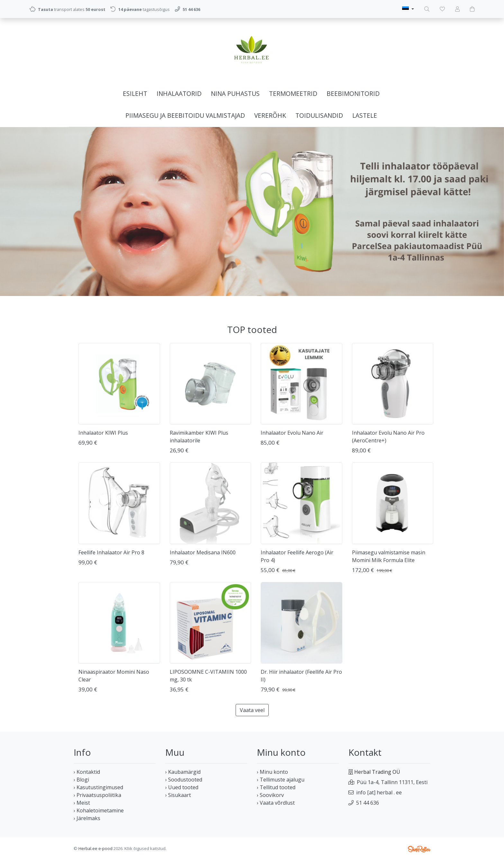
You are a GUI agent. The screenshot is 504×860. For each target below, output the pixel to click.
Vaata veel (252, 710)
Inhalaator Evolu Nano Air (292, 433)
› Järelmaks (87, 818)
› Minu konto (272, 772)
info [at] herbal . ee (379, 792)
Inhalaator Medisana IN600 (203, 552)
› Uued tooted (182, 787)
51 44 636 (368, 803)
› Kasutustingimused (98, 787)
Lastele (365, 115)
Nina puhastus (235, 93)
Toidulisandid (319, 115)
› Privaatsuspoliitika (97, 795)
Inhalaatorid (179, 93)
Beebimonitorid (353, 93)
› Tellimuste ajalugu (281, 780)
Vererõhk (270, 115)
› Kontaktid (87, 772)
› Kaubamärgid (183, 772)
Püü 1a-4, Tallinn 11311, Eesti (392, 782)
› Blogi (81, 780)
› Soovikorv (270, 795)
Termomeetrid (293, 93)
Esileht (135, 93)
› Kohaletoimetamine (99, 810)
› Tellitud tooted (276, 787)
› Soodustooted (184, 780)
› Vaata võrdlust (276, 803)
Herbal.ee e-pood (95, 848)
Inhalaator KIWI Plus (103, 433)
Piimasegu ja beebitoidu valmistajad (185, 115)
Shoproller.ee (419, 849)
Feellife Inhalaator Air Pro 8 (111, 552)
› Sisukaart (178, 795)
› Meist (82, 803)
